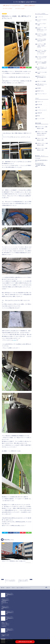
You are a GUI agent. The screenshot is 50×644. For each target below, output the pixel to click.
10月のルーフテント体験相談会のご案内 (42, 155)
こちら (14, 340)
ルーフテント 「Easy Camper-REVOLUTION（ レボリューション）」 (41, 30)
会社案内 (39, 97)
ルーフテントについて (41, 121)
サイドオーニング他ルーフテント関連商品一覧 (41, 69)
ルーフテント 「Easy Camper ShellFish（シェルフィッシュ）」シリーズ (41, 57)
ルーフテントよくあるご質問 (41, 79)
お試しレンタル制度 (41, 88)
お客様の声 (4, 14)
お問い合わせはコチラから (25, 642)
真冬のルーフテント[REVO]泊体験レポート (41, 84)
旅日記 (38, 127)
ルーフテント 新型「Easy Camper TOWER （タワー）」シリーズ (42, 50)
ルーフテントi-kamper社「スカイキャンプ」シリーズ (41, 64)
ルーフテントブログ (8, 9)
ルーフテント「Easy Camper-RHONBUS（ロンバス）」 (41, 43)
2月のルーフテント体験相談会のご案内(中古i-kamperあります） (42, 144)
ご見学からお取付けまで (29, 5)
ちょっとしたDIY (41, 130)
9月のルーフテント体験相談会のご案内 (42, 160)
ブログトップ (40, 112)
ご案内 (38, 117)
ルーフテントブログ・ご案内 (41, 24)
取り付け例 (39, 114)
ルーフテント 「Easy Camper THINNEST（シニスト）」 (41, 37)
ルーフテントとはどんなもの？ (41, 20)
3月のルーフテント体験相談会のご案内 (42, 139)
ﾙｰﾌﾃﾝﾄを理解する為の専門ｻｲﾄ (25, 2)
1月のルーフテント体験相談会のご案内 (42, 150)
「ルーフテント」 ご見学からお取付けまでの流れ (41, 74)
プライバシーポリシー (41, 103)
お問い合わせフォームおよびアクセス (12, 5)
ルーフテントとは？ (20, 9)
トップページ (40, 17)
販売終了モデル (40, 100)
